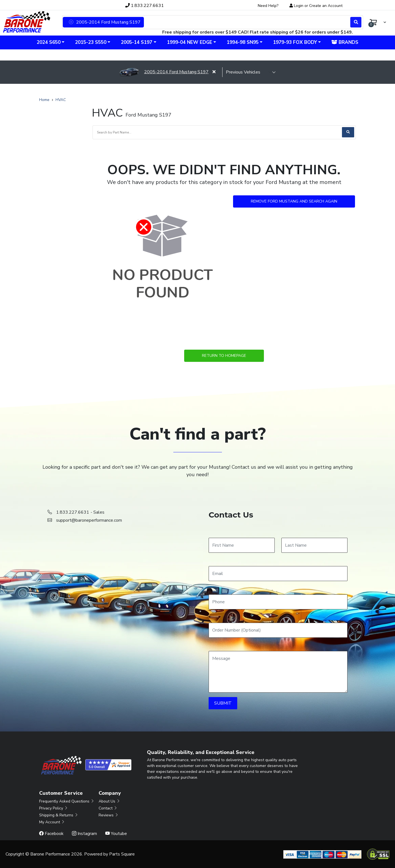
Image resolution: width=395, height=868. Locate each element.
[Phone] (278, 602)
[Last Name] (314, 545)
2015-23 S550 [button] (91, 42)
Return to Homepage (224, 356)
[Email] (278, 574)
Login (299, 6)
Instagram (84, 834)
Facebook (51, 834)
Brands (345, 42)
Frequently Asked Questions (67, 801)
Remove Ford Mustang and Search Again (294, 201)
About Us (109, 801)
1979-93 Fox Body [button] (295, 42)
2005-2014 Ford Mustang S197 (164, 72)
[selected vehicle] (249, 72)
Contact (108, 808)
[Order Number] (278, 630)
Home (44, 100)
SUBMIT (223, 703)
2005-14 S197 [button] (137, 42)
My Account (52, 822)
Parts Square (122, 854)
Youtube (116, 834)
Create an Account (326, 6)
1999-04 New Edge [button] (190, 42)
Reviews (109, 815)
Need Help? (268, 6)
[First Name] (242, 545)
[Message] (278, 672)
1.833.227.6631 (145, 6)
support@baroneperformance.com (89, 520)
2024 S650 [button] (49, 42)
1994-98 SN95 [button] (243, 42)
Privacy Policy (54, 808)
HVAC (61, 100)
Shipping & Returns (59, 815)
